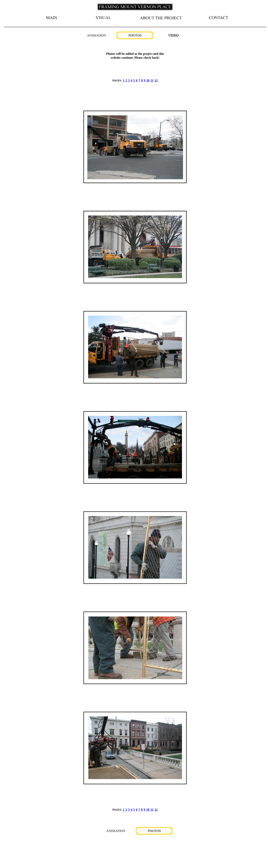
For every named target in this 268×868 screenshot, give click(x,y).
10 (148, 80)
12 (156, 80)
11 (152, 80)
